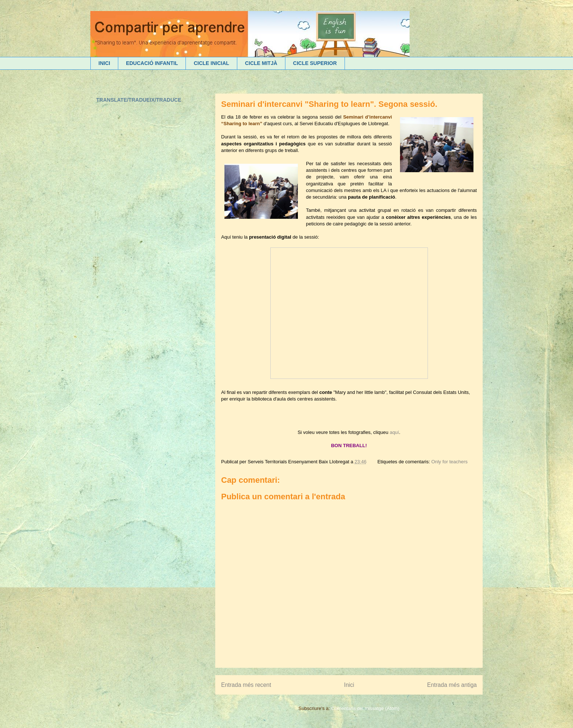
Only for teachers (449, 462)
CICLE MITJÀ (261, 63)
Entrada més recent (246, 685)
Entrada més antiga (452, 685)
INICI (104, 63)
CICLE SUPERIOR (315, 63)
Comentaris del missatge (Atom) (365, 708)
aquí (394, 432)
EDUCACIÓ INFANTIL (152, 63)
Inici (349, 685)
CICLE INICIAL (211, 63)
